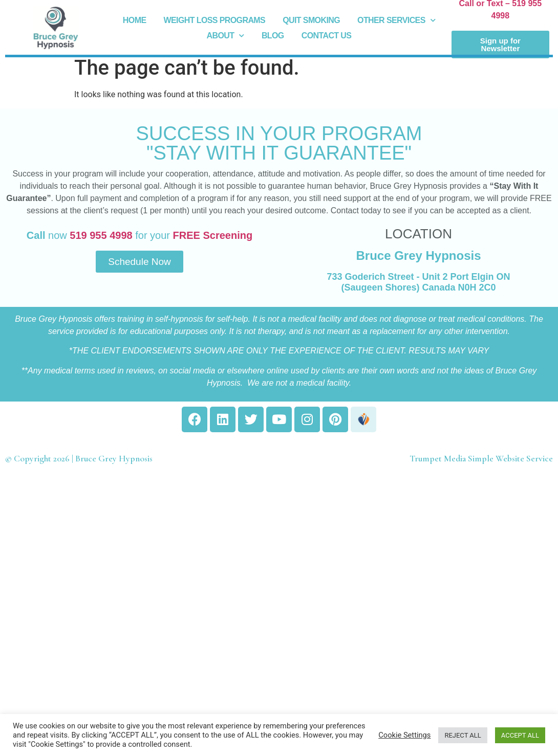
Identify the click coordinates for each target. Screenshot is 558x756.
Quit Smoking (311, 20)
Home (135, 20)
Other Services (396, 20)
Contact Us (327, 36)
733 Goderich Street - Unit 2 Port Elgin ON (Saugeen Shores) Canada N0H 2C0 (418, 282)
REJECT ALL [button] (463, 735)
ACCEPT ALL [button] (520, 735)
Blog (273, 36)
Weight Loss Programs (214, 20)
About (226, 36)
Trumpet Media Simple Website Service (481, 459)
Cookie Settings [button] (404, 735)
